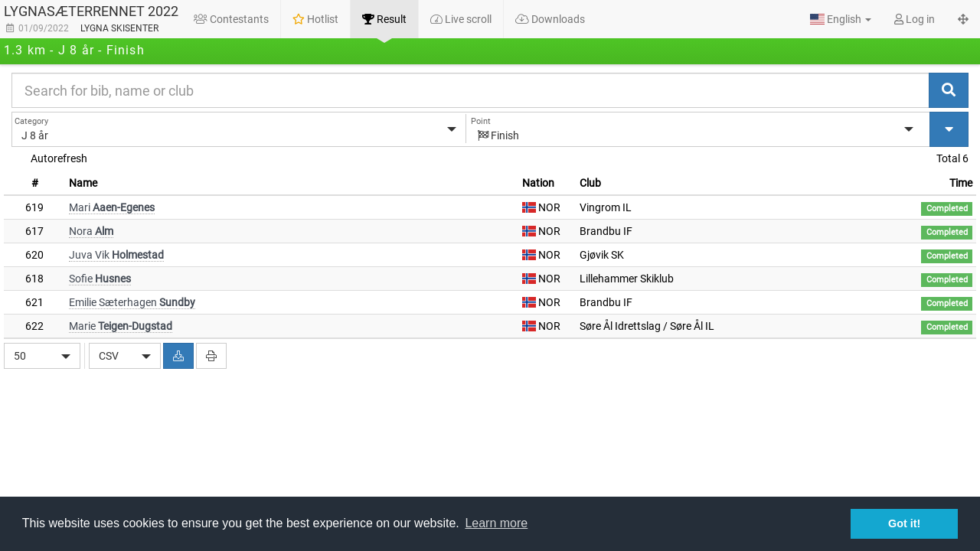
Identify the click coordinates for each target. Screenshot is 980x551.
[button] (841, 19)
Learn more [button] (496, 523)
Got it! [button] (904, 523)
